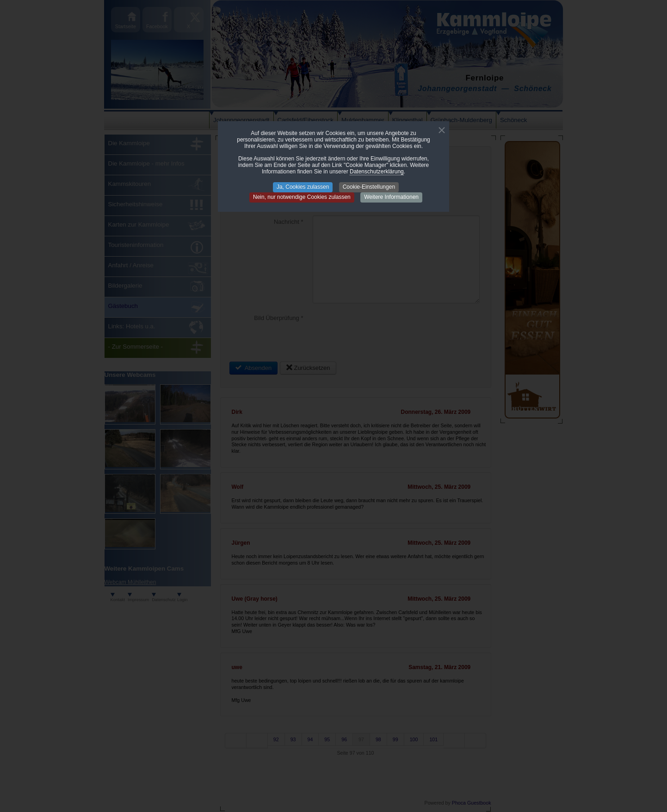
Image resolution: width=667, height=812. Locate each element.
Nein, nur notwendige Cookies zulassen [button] (302, 197)
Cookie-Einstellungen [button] (369, 187)
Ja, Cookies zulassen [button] (303, 187)
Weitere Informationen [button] (391, 197)
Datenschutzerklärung (377, 172)
